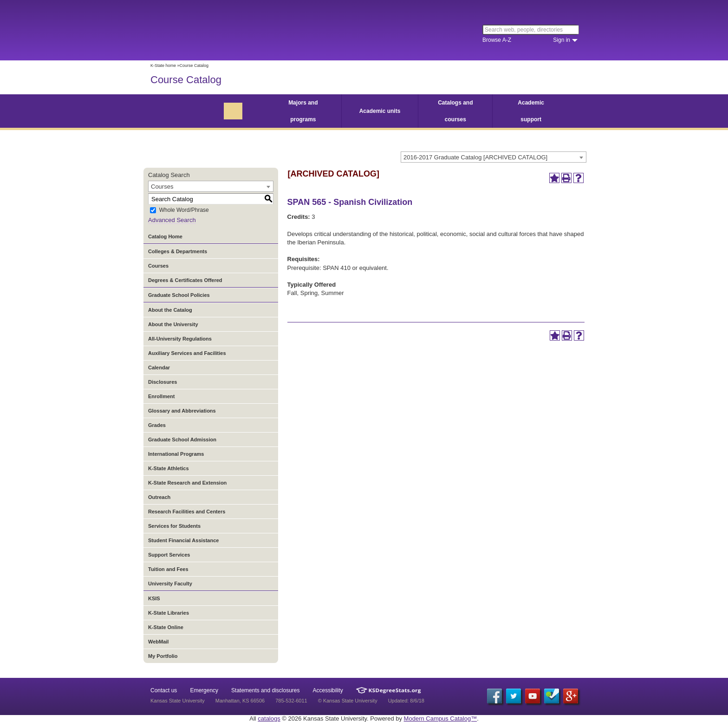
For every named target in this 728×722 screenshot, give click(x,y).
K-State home (163, 66)
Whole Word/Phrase (184, 210)
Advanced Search (172, 220)
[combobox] (494, 157)
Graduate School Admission (182, 440)
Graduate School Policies (179, 295)
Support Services (169, 555)
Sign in (562, 40)
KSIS (154, 598)
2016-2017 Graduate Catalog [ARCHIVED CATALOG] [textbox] (475, 157)
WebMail (158, 642)
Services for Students (174, 526)
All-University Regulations (180, 339)
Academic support (531, 111)
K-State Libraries (169, 613)
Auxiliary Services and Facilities (187, 353)
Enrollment (161, 396)
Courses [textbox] (162, 187)
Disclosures (162, 382)
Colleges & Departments (178, 251)
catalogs (269, 719)
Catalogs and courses (455, 111)
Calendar (159, 368)
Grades (157, 425)
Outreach (159, 497)
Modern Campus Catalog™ (441, 719)
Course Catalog (186, 80)
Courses (158, 266)
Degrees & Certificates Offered (185, 280)
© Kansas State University (348, 701)
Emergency (204, 690)
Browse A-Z (497, 40)
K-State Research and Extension (187, 483)
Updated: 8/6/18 (406, 701)
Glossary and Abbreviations (182, 411)
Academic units (380, 111)
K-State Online (166, 627)
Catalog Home (165, 236)
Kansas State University (226, 30)
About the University (173, 324)
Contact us (164, 690)
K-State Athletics (169, 468)
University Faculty (170, 584)
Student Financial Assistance (183, 540)
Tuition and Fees (168, 569)
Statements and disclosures (265, 690)
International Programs (176, 454)
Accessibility (328, 690)
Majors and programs (303, 111)
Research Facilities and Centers (187, 512)
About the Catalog (170, 310)
